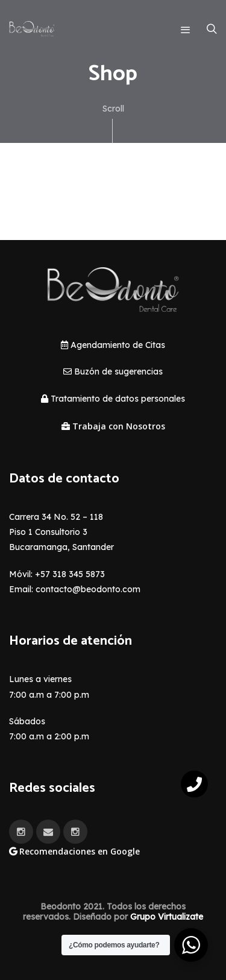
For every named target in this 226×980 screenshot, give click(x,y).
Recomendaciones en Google (74, 851)
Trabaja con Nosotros (113, 426)
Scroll (113, 123)
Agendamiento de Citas (113, 345)
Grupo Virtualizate (167, 917)
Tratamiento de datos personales (113, 399)
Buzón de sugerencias (113, 371)
